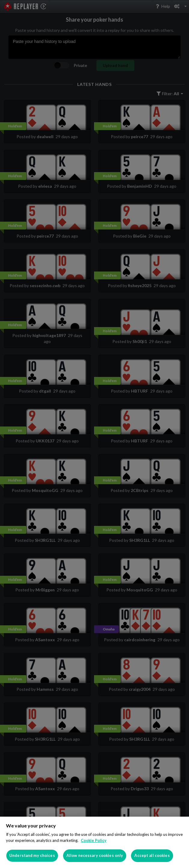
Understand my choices (32, 855)
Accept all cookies (152, 855)
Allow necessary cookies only (95, 855)
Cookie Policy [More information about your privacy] (94, 840)
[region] (95, 842)
